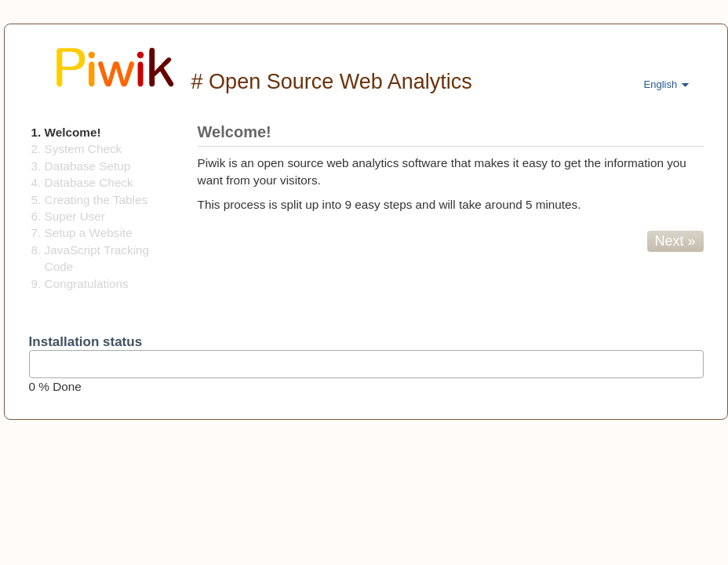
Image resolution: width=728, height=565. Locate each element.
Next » (675, 241)
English (661, 84)
